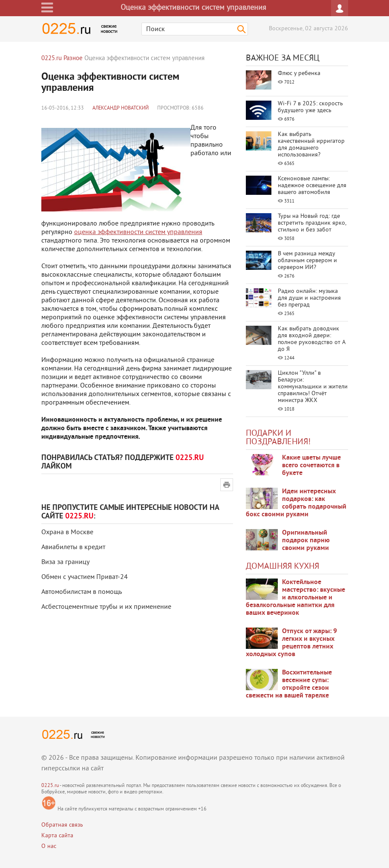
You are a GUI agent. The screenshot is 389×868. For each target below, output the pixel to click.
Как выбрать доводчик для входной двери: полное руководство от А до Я (311, 339)
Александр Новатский (121, 108)
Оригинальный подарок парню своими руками (306, 541)
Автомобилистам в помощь (82, 592)
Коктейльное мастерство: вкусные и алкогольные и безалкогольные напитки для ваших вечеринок (295, 598)
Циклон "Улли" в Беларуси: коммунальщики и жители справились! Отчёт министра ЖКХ (313, 387)
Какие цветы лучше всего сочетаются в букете (311, 466)
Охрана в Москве (67, 532)
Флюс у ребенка (299, 74)
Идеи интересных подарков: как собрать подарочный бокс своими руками (296, 503)
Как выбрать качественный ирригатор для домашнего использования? (311, 145)
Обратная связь (62, 825)
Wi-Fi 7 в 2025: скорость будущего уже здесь (310, 107)
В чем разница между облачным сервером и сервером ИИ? (307, 261)
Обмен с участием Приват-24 (85, 577)
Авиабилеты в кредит (73, 547)
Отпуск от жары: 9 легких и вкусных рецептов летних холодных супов (291, 643)
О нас (49, 846)
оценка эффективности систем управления (138, 232)
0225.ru (50, 786)
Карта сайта (57, 836)
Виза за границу (65, 562)
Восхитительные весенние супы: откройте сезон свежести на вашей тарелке (289, 684)
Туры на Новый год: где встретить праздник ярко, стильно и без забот (312, 223)
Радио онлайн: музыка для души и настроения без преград (309, 298)
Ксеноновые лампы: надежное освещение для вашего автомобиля (312, 186)
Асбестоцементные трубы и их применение (106, 607)
